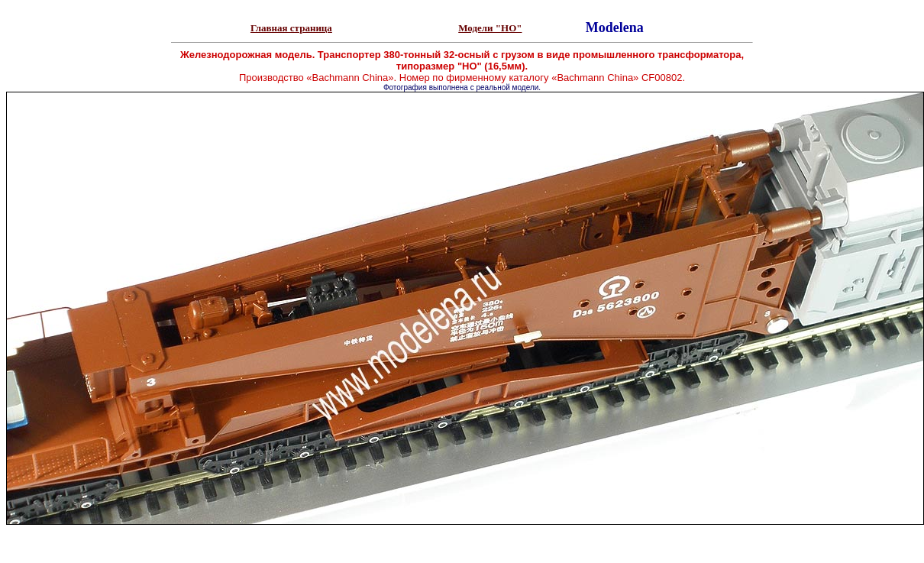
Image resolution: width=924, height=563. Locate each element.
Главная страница (291, 28)
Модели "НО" (490, 28)
